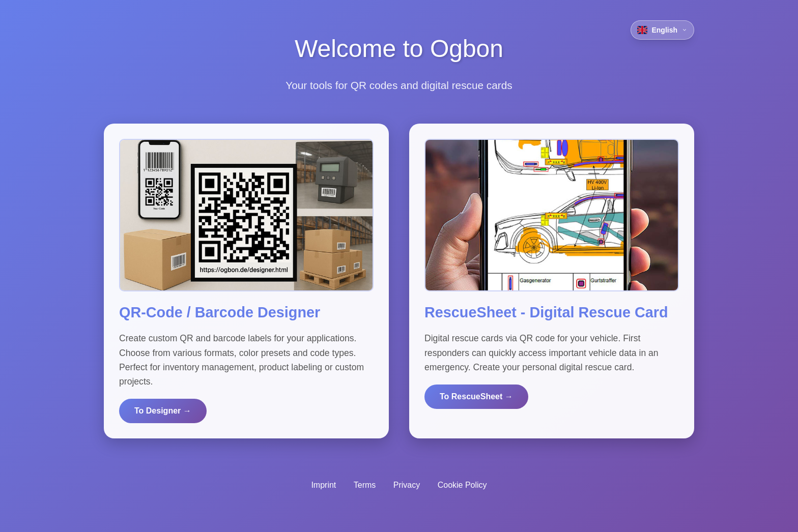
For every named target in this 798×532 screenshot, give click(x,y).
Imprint (323, 485)
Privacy (407, 485)
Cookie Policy (462, 485)
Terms (365, 485)
